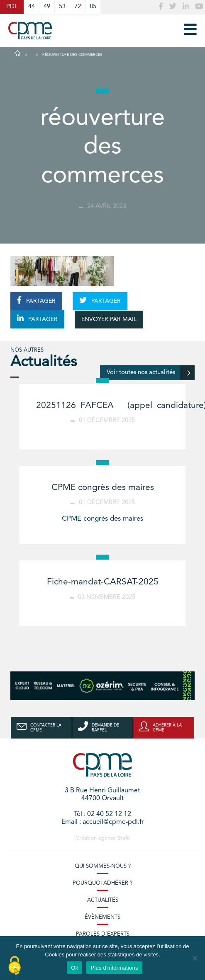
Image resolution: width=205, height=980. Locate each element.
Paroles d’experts (103, 934)
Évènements (102, 917)
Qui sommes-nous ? (103, 866)
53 (62, 7)
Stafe (124, 838)
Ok (74, 968)
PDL (12, 7)
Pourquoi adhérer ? (102, 883)
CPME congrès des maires (103, 488)
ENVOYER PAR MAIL (109, 319)
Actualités (103, 900)
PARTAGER (36, 300)
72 (78, 7)
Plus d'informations (114, 968)
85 (93, 7)
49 (47, 7)
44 (32, 7)
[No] (195, 958)
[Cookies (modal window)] (15, 966)
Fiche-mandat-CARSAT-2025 (103, 582)
